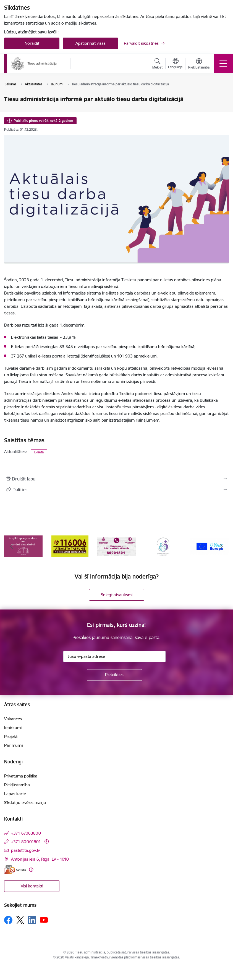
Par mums (14, 745)
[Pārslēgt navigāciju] (223, 64)
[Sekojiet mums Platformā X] (20, 920)
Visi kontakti (32, 886)
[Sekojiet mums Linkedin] (32, 920)
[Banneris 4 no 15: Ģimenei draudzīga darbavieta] (163, 546)
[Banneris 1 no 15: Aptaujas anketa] (23, 546)
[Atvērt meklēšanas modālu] (157, 64)
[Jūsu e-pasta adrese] (114, 656)
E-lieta (39, 452)
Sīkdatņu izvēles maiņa (25, 802)
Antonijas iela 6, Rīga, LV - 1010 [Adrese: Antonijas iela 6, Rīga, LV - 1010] (40, 859)
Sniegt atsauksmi (117, 595)
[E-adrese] (15, 870)
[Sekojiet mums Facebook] (8, 920)
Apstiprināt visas (91, 43)
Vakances (13, 719)
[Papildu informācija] (47, 841)
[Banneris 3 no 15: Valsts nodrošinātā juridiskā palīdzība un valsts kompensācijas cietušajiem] (116, 546)
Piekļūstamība (17, 785)
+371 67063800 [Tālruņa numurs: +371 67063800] (26, 833)
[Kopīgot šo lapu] (116, 490)
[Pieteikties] (114, 675)
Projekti (11, 736)
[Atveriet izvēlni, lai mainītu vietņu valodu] (175, 64)
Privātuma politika (21, 776)
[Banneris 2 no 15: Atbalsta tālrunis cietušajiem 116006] (70, 546)
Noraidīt (32, 43)
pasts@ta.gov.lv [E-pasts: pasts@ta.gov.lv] (25, 850)
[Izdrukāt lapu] (116, 479)
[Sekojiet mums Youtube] (44, 920)
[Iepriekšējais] (12, 546)
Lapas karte (15, 794)
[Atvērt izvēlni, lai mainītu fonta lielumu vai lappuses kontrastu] (199, 64)
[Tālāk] (221, 546)
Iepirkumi (13, 728)
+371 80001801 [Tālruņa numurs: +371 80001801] (26, 842)
